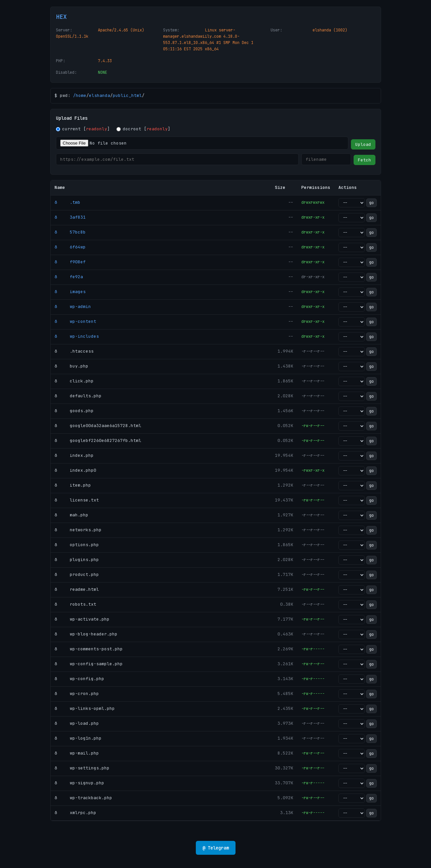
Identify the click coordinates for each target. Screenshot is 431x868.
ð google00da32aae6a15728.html (98, 426)
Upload (363, 144)
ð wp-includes (77, 336)
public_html (127, 95)
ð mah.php (71, 515)
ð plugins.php (77, 560)
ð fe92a (69, 277)
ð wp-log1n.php (78, 738)
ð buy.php (71, 366)
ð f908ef (70, 262)
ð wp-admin (73, 306)
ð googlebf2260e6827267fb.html (98, 440)
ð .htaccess (74, 351)
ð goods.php (74, 411)
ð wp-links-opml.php (85, 708)
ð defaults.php (78, 396)
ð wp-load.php (77, 723)
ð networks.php (78, 530)
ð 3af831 (70, 217)
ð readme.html (77, 589)
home (81, 95)
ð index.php (74, 455)
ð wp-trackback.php (83, 798)
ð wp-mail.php (77, 753)
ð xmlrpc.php (75, 813)
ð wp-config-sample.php (89, 664)
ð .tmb (67, 202)
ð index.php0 (75, 470)
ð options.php (77, 545)
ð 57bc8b (70, 232)
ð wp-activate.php (82, 619)
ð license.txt (77, 500)
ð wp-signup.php (79, 783)
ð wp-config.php (79, 679)
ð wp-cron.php (77, 694)
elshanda (100, 95)
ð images (70, 292)
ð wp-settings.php (82, 768)
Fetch (365, 160)
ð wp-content (75, 321)
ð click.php (74, 381)
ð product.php (77, 574)
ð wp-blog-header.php (86, 634)
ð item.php (73, 485)
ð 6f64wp (70, 247)
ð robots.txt (75, 604)
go (371, 203)
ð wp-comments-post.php (89, 649)
